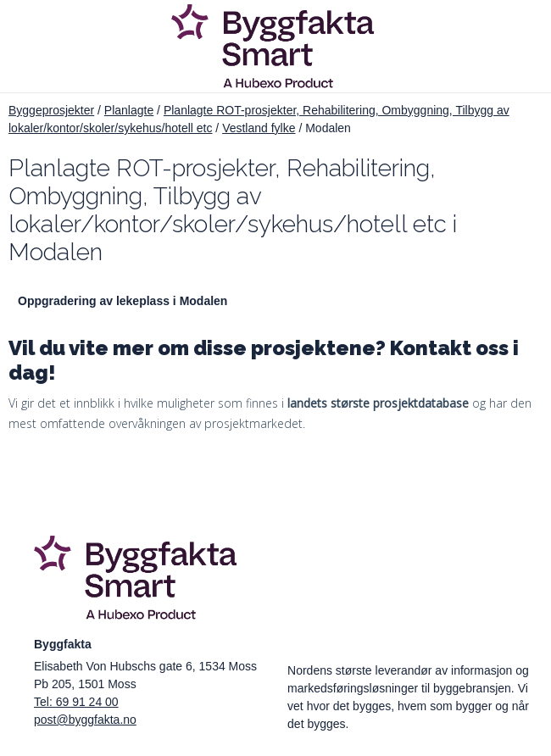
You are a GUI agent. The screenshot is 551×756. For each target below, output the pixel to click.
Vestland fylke (259, 128)
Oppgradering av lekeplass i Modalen (122, 301)
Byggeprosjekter (51, 110)
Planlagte (129, 110)
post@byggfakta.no (85, 720)
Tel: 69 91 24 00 (76, 702)
